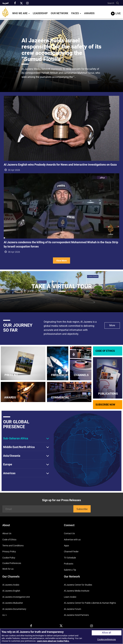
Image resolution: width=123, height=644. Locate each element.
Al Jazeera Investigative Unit (16, 597)
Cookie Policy (9, 558)
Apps (66, 546)
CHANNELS (81, 375)
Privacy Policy (9, 552)
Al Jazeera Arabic (11, 585)
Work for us (8, 569)
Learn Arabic (70, 597)
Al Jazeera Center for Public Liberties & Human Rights (90, 603)
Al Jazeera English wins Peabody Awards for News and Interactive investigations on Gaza (60, 165)
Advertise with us (72, 540)
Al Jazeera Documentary (14, 609)
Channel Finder (71, 552)
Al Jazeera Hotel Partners (76, 615)
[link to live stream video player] (116, 11)
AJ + (5, 615)
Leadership (40, 13)
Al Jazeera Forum (72, 609)
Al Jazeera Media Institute (77, 591)
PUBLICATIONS (108, 394)
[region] (61, 636)
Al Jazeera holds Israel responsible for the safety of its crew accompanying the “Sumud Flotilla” (61, 50)
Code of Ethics (9, 540)
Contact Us (69, 533)
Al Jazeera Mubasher (13, 603)
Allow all (107, 633)
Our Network (59, 13)
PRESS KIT (11, 375)
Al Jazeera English (11, 591)
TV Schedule (70, 558)
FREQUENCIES (60, 375)
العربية (5, 3)
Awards (89, 13)
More (112, 325)
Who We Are (21, 13)
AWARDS (10, 397)
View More (61, 261)
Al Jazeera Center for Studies (78, 585)
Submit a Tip (70, 570)
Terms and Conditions (13, 546)
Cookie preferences (12, 563)
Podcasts (69, 564)
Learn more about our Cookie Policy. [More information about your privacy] (53, 641)
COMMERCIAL (60, 397)
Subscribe (82, 509)
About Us (7, 533)
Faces (76, 13)
